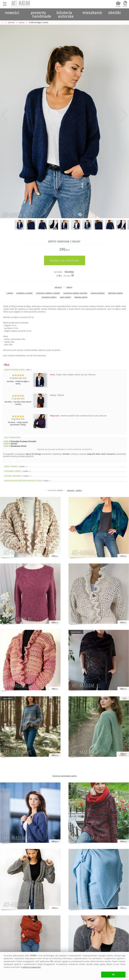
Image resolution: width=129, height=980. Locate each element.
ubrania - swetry (74, 490)
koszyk (118, 6)
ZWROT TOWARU (16, 467)
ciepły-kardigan (98, 293)
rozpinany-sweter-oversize (75, 293)
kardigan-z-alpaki (25, 293)
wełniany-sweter (116, 293)
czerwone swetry (49, 297)
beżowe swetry (81, 297)
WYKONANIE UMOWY (18, 471)
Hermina (69, 272)
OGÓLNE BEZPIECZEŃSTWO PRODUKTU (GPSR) (28, 481)
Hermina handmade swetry (65, 776)
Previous (5, 115)
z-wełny (10, 293)
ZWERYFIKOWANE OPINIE (18, 370)
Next (124, 115)
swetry (69, 287)
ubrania (58, 287)
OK (113, 975)
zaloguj (125, 6)
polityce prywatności (32, 967)
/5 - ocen (63, 276)
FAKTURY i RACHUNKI (18, 476)
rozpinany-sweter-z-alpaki (48, 293)
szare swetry (65, 297)
